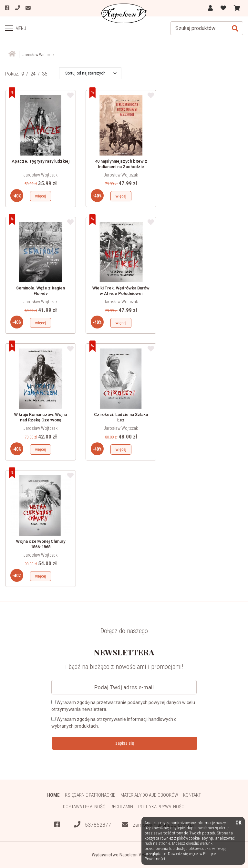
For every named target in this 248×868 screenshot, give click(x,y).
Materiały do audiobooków (149, 795)
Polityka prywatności (162, 807)
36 (45, 74)
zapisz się (125, 743)
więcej (41, 196)
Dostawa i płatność (84, 807)
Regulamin (122, 807)
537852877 (93, 825)
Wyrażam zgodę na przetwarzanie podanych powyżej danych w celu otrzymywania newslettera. (123, 706)
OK (238, 823)
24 (33, 74)
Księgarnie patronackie (90, 795)
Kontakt (192, 795)
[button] (91, 73)
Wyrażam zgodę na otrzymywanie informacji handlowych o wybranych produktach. (114, 723)
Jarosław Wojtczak (41, 175)
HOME (53, 795)
